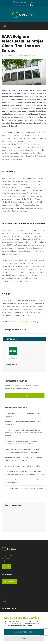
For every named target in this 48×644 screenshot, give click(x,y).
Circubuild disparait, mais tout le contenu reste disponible (22, 415)
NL (25, 2)
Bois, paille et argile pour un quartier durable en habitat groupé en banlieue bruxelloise (22, 442)
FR (29, 2)
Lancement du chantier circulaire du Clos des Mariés (24, 488)
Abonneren (25, 396)
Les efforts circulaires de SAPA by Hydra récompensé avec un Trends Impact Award (24, 459)
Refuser (24, 638)
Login (33, 2)
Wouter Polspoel (11, 56)
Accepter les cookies (24, 632)
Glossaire (7, 597)
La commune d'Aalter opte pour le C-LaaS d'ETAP (23, 466)
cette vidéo (25, 322)
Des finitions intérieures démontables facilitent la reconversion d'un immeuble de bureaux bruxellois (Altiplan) (23, 433)
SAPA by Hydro (11, 364)
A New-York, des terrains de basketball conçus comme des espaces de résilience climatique (22, 451)
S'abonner (9, 582)
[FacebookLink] (31, 5)
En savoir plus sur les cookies (20, 626)
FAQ (5, 601)
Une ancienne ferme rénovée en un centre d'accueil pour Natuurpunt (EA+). (24, 481)
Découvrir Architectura (22, 5)
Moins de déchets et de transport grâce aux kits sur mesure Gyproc (23, 423)
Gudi (34, 153)
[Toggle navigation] (5, 26)
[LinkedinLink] (32, 5)
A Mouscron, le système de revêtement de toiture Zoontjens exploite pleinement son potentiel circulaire (24, 473)
